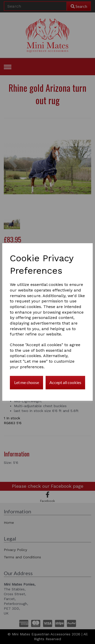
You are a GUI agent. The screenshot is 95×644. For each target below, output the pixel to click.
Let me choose (27, 382)
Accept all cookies (65, 382)
